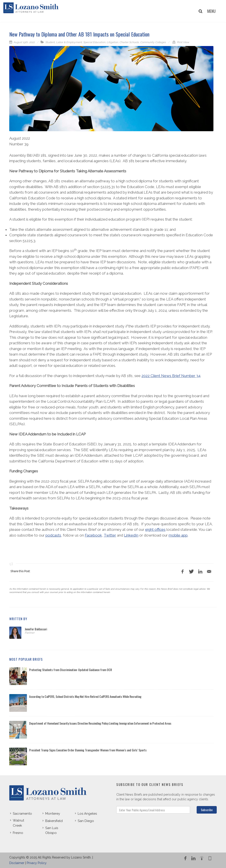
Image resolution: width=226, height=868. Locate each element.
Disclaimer (17, 863)
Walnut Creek (18, 823)
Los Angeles (87, 814)
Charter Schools (129, 42)
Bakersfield (54, 821)
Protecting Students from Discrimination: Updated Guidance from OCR (71, 670)
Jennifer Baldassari (36, 629)
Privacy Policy (37, 863)
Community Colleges (153, 42)
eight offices (155, 529)
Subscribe (207, 810)
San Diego (86, 821)
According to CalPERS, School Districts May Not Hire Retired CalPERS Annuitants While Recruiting (85, 696)
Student (50, 42)
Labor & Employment (69, 42)
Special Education (94, 42)
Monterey (53, 814)
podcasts (53, 535)
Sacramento (22, 814)
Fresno (18, 833)
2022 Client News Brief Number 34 (171, 376)
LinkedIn (131, 535)
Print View (183, 42)
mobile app (178, 535)
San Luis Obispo (52, 830)
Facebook (93, 535)
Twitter (110, 535)
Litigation (112, 42)
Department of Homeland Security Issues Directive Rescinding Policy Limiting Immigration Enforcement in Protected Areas (100, 723)
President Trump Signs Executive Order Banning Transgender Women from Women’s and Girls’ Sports (88, 750)
